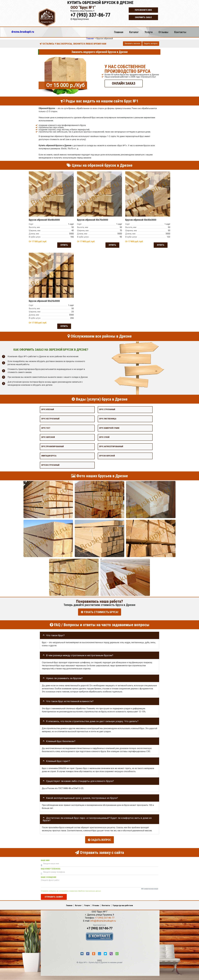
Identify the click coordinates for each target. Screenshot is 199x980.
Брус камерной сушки (109, 428)
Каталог (134, 32)
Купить (64, 245)
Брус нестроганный (50, 419)
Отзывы (163, 32)
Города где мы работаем (123, 904)
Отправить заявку (54, 895)
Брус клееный (48, 409)
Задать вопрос (151, 43)
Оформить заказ (143, 17)
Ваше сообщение (49, 876)
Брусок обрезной (107, 456)
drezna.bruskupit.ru (23, 32)
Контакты (180, 32)
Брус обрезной (48, 437)
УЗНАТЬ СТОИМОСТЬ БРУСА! (100, 612)
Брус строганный (107, 409)
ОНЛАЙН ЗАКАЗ (124, 83)
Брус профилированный (53, 446)
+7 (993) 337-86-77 (90, 15)
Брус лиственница (108, 419)
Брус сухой (104, 437)
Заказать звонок (132, 43)
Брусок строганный (50, 465)
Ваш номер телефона (51, 867)
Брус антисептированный (111, 446)
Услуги (149, 32)
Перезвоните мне (143, 10)
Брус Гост (46, 428)
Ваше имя (45, 859)
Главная (119, 32)
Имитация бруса (49, 456)
